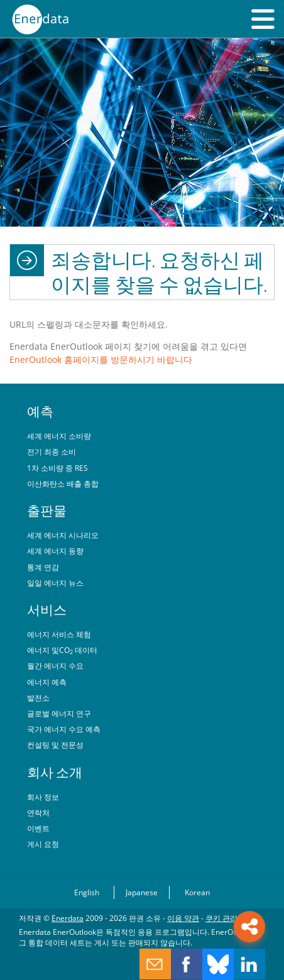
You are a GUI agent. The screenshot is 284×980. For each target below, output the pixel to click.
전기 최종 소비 (52, 451)
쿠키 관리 (221, 918)
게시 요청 (43, 844)
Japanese (142, 892)
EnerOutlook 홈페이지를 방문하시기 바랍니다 (101, 359)
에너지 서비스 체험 (59, 634)
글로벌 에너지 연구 (59, 713)
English (87, 892)
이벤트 (38, 828)
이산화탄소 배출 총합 (63, 483)
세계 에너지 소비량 (59, 436)
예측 (40, 411)
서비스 (47, 610)
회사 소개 (55, 772)
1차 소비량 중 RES (57, 468)
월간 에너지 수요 (55, 665)
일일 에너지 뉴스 (55, 583)
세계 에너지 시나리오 (63, 535)
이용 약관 (183, 918)
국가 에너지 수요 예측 (64, 729)
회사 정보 (43, 797)
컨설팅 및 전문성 (55, 745)
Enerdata (68, 918)
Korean (197, 892)
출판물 (47, 510)
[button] (263, 19)
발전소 (38, 697)
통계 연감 (43, 567)
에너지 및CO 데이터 (62, 650)
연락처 (38, 812)
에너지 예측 (47, 682)
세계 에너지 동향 (55, 551)
